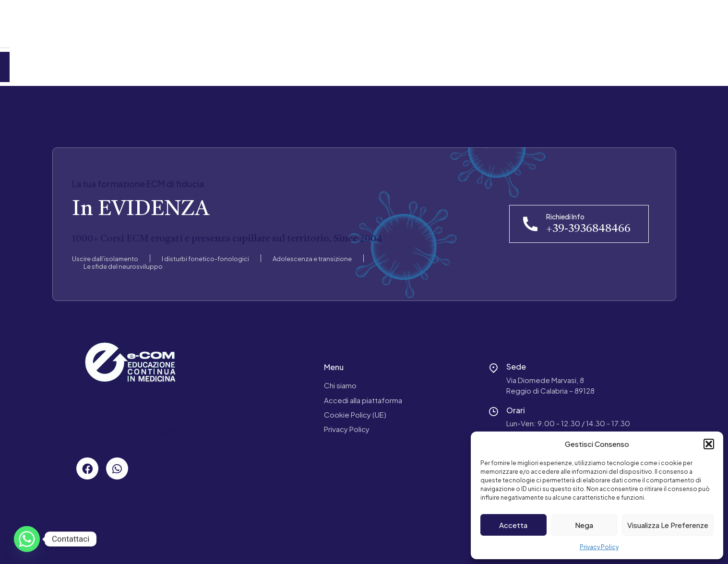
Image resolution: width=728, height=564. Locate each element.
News (185, 63)
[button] (709, 444)
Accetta (513, 525)
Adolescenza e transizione (312, 251)
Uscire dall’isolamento (105, 251)
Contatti (235, 63)
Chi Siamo (91, 63)
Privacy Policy (599, 547)
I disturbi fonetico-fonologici (205, 251)
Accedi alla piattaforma (363, 392)
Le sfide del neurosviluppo (123, 259)
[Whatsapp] (27, 539)
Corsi (142, 63)
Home (39, 63)
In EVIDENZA (141, 203)
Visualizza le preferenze (668, 525)
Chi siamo (340, 378)
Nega (584, 525)
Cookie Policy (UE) (355, 407)
